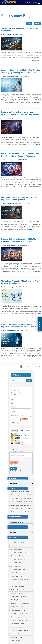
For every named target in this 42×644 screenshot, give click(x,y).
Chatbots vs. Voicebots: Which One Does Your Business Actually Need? (20, 282)
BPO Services (15, 573)
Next (39, 367)
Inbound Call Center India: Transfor (21, 498)
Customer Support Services (19, 617)
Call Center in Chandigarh (18, 556)
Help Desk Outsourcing (18, 586)
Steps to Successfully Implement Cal (21, 492)
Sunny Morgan (10, 34)
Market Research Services (18, 610)
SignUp (37, 24)
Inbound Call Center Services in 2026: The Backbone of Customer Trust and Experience (20, 240)
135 (36, 367)
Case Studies (21, 430)
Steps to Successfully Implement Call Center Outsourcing (20, 30)
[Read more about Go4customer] (9, 2)
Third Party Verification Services (20, 603)
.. (32, 367)
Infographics (28, 430)
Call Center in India (16, 549)
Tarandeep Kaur (11, 331)
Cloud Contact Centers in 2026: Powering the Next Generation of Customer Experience (20, 155)
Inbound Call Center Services (19, 576)
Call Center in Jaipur (17, 563)
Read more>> (36, 61)
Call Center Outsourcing (18, 542)
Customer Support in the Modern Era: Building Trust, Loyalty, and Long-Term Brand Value (21, 71)
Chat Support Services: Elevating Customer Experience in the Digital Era (19, 199)
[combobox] (14, 407)
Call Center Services (17, 546)
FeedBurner (21, 471)
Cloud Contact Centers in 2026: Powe (21, 502)
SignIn (29, 24)
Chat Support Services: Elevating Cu (21, 505)
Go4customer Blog (16, 16)
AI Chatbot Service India (18, 590)
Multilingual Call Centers (18, 627)
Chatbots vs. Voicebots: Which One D (21, 512)
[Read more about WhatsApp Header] (36, 3)
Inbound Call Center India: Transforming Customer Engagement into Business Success (20, 113)
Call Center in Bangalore (18, 569)
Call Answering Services (18, 583)
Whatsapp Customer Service (19, 637)
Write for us (17, 375)
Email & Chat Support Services (20, 620)
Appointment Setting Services (19, 597)
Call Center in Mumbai (17, 566)
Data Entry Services (16, 600)
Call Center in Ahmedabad (18, 553)
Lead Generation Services (18, 607)
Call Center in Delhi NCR (18, 559)
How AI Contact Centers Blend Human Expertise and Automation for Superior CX (19, 326)
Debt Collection (15, 641)
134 (34, 367)
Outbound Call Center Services (20, 580)
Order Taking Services (17, 593)
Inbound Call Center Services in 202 (21, 509)
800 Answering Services (18, 624)
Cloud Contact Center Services (19, 630)
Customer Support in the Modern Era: (22, 495)
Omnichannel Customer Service (20, 634)
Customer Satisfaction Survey (19, 614)
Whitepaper (14, 430)
